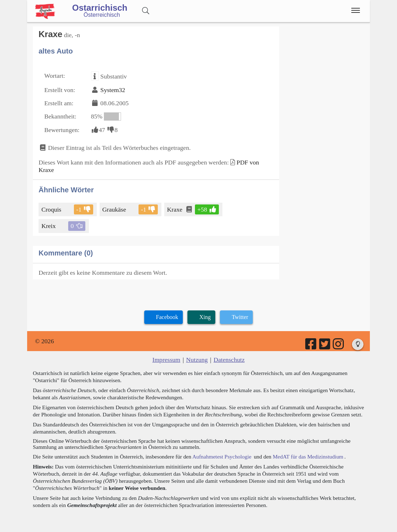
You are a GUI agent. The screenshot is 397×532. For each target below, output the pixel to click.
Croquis (52, 209)
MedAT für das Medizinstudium (308, 457)
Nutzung (197, 360)
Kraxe (175, 209)
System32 (113, 90)
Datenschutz (229, 360)
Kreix (49, 226)
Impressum (166, 360)
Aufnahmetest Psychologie (222, 457)
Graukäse (115, 209)
